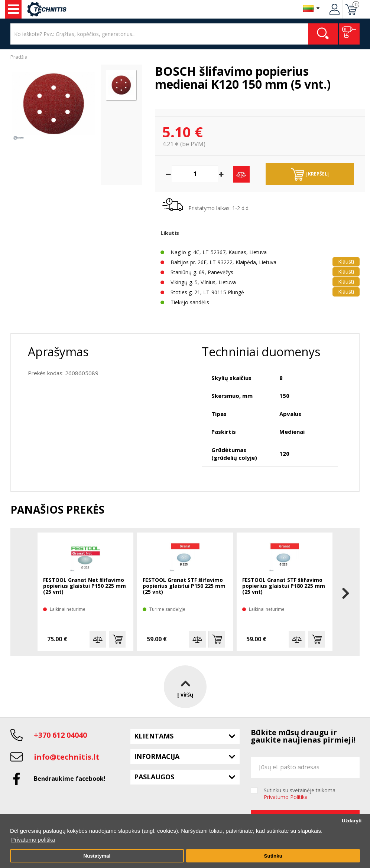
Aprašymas (58, 352)
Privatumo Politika (286, 797)
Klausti (346, 261)
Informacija (157, 756)
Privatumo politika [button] (33, 840)
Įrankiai (13, 9)
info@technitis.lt (67, 757)
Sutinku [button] (273, 856)
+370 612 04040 (60, 735)
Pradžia (19, 57)
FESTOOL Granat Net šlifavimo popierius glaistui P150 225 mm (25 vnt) (85, 586)
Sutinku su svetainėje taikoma (300, 794)
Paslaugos (154, 777)
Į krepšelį (310, 174)
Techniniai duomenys (261, 352)
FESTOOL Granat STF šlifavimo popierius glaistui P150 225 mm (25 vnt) (184, 586)
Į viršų (185, 687)
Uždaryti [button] (352, 821)
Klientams (154, 736)
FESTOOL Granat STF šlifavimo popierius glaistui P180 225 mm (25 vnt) (284, 586)
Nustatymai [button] (97, 856)
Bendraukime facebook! (70, 779)
